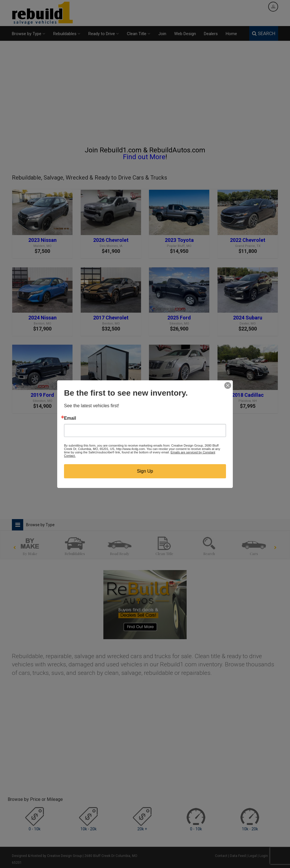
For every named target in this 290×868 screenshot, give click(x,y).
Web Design (185, 34)
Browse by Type (29, 34)
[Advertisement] (145, 96)
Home (231, 34)
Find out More (144, 157)
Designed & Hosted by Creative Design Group (47, 856)
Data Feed (238, 856)
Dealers (211, 34)
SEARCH (264, 33)
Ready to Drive (104, 34)
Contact (221, 856)
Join (162, 34)
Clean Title (139, 34)
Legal (253, 856)
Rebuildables (67, 34)
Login (264, 856)
